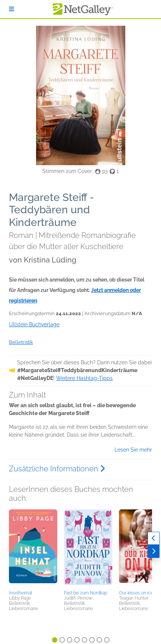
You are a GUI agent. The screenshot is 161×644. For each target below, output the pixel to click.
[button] (33, 549)
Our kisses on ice (136, 593)
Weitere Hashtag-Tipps (84, 378)
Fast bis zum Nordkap (86, 593)
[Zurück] (154, 538)
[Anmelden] (12, 9)
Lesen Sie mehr (133, 450)
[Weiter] (154, 551)
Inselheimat (21, 593)
